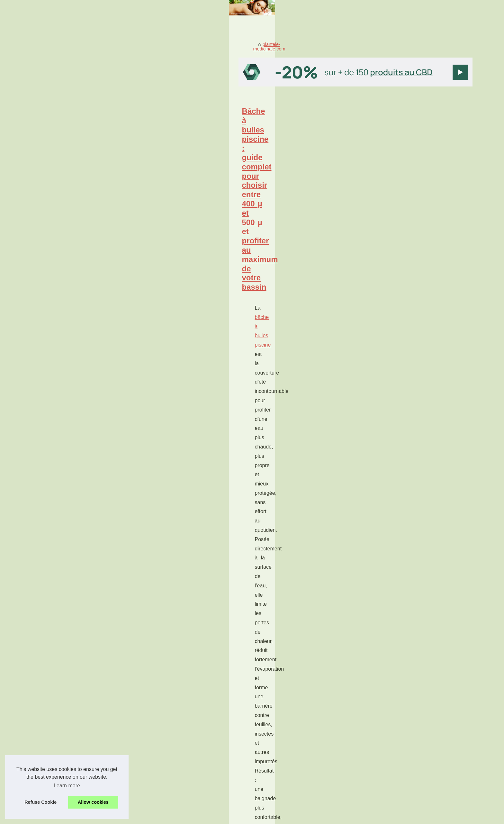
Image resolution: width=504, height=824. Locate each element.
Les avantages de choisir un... (387, 473)
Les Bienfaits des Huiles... (383, 502)
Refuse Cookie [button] (40, 802)
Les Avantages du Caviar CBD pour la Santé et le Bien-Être (173, 709)
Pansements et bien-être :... (385, 375)
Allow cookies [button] (93, 802)
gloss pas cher (93, 440)
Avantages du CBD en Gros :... (388, 516)
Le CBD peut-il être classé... (385, 565)
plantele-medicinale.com (103, 142)
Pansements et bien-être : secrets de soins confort (155, 588)
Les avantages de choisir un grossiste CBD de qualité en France (180, 499)
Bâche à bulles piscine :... (383, 424)
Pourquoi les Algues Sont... (384, 550)
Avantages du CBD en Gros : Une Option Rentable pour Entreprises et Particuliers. (197, 742)
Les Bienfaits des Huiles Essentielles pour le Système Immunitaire (180, 720)
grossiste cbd (90, 529)
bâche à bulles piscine (108, 234)
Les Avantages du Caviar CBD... (390, 487)
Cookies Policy (134, 817)
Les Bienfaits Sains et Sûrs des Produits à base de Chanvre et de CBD (185, 730)
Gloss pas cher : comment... (385, 438)
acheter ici (181, 664)
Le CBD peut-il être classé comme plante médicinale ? (168, 764)
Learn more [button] (67, 786)
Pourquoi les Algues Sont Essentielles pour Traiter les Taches (175, 302)
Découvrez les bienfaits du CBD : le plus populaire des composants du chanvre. (194, 753)
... (195, 262)
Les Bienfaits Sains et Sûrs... (386, 389)
